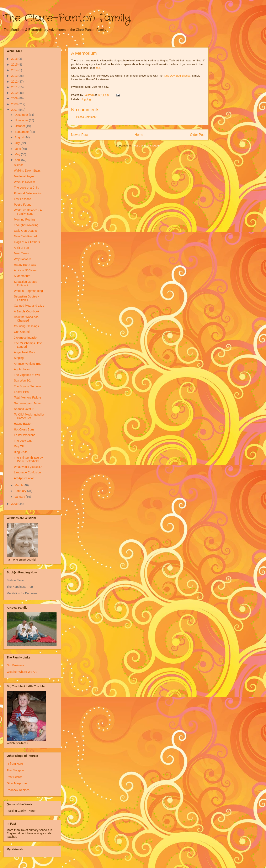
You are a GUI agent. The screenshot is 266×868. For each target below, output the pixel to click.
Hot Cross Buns (24, 429)
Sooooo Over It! (24, 409)
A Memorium (22, 276)
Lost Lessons (23, 199)
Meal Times (21, 253)
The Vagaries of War (27, 375)
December (22, 115)
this (98, 68)
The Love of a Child (26, 188)
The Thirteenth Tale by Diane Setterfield (28, 459)
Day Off (19, 446)
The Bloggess (16, 770)
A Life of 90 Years (25, 270)
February (21, 491)
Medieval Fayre (24, 176)
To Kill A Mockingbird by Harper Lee (29, 416)
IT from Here (15, 764)
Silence (19, 165)
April (18, 160)
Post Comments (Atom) (146, 146)
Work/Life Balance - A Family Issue (28, 212)
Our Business (15, 665)
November (22, 120)
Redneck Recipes (18, 790)
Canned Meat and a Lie (29, 306)
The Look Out (23, 441)
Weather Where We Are (22, 672)
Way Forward (23, 259)
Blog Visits (21, 452)
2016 (15, 59)
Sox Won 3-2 (22, 380)
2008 (15, 104)
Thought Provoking (26, 225)
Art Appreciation (24, 478)
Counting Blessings (26, 326)
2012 (15, 82)
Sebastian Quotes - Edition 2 (26, 283)
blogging (86, 99)
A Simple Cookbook (27, 311)
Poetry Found (23, 205)
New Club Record (25, 236)
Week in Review (24, 182)
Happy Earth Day (25, 265)
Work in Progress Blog (28, 291)
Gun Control (22, 332)
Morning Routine (25, 219)
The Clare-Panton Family (67, 18)
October (20, 126)
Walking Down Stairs (27, 171)
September (22, 132)
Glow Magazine (17, 783)
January (20, 497)
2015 (15, 65)
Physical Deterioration (28, 193)
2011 (15, 87)
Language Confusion (27, 472)
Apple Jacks (22, 369)
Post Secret (14, 777)
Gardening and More (27, 403)
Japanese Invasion (26, 338)
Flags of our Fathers (27, 242)
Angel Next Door (25, 352)
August (19, 137)
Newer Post (79, 135)
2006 (15, 504)
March (19, 485)
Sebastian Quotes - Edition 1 (26, 298)
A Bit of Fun (21, 248)
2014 (15, 70)
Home (139, 135)
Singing (19, 358)
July (18, 143)
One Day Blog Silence (177, 76)
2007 (15, 110)
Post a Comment (86, 117)
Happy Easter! (23, 424)
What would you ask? (28, 467)
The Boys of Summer (28, 386)
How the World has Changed (26, 319)
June (18, 149)
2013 (15, 76)
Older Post (198, 135)
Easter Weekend (25, 435)
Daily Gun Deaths (25, 231)
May (18, 154)
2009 (15, 98)
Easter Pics (21, 392)
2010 (15, 93)
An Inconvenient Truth (28, 364)
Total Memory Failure (28, 397)
